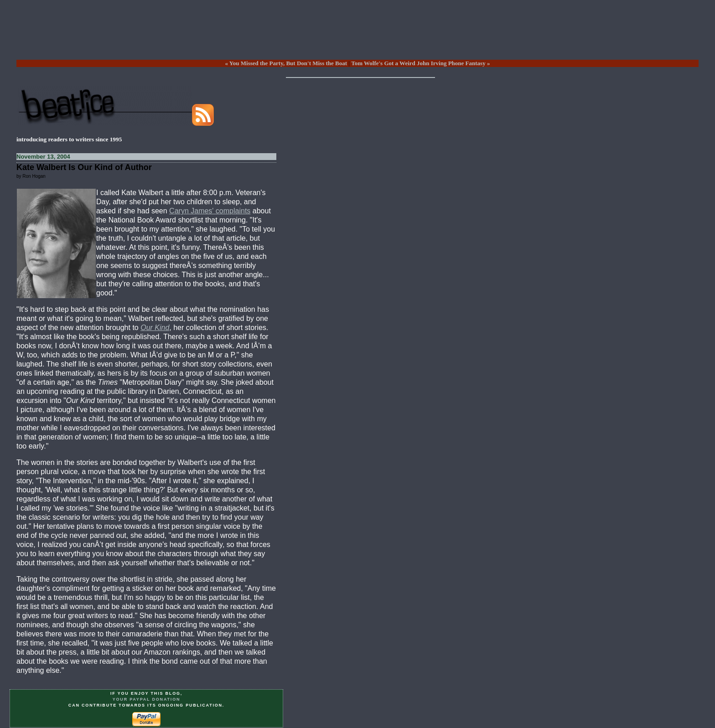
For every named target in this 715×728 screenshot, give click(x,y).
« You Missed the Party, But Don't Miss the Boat (286, 63)
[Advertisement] (357, 37)
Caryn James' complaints (210, 211)
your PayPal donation (147, 699)
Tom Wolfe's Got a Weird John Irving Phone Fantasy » (420, 63)
